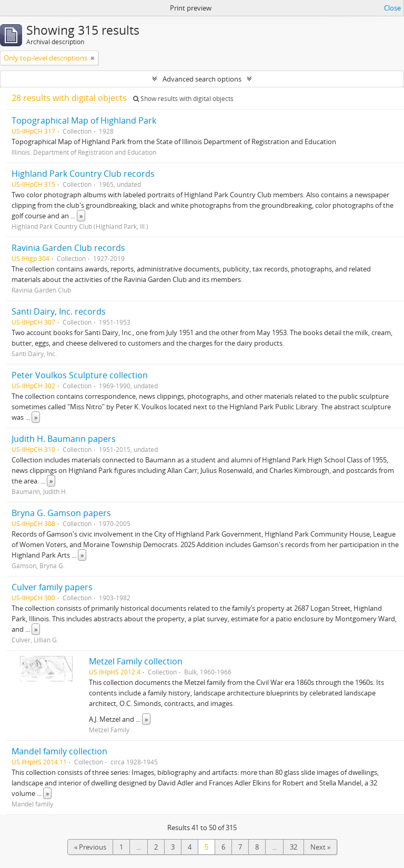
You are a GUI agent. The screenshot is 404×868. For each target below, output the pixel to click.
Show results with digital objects (183, 99)
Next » (320, 847)
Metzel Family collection (136, 661)
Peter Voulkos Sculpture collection (80, 375)
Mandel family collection (59, 751)
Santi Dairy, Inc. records (59, 311)
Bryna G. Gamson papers (61, 513)
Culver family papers (52, 587)
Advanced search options (202, 79)
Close (392, 8)
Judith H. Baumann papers (64, 439)
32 (294, 847)
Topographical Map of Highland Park (84, 120)
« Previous (90, 847)
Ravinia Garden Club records (68, 248)
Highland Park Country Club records (83, 174)
